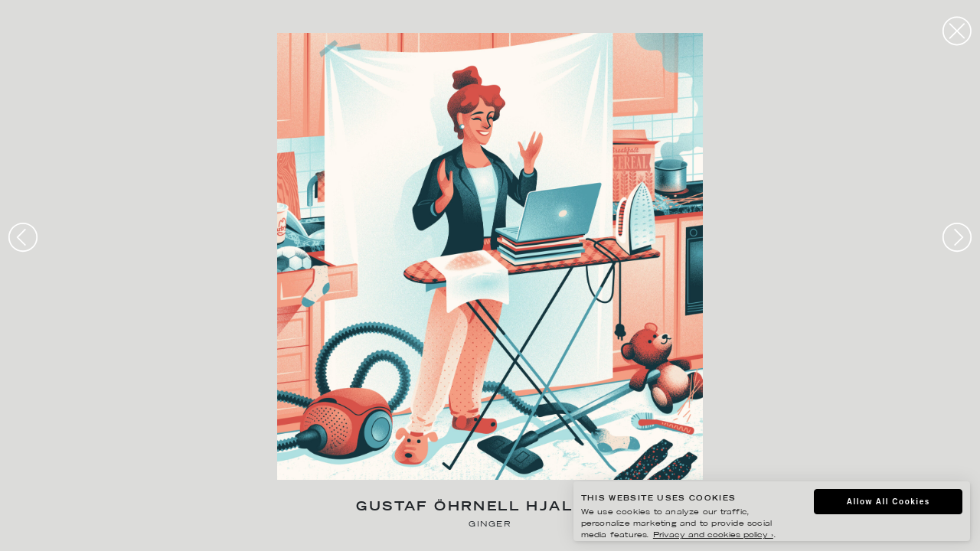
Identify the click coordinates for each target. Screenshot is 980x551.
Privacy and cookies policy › (713, 535)
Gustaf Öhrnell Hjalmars (490, 508)
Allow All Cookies (889, 502)
